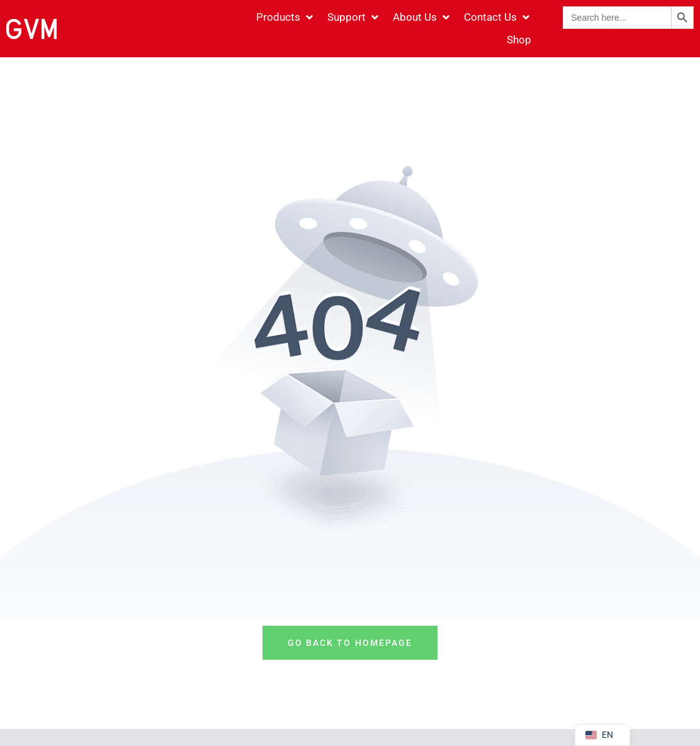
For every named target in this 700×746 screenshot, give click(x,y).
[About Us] (422, 18)
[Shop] (519, 40)
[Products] (285, 18)
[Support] (354, 18)
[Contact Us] (498, 18)
